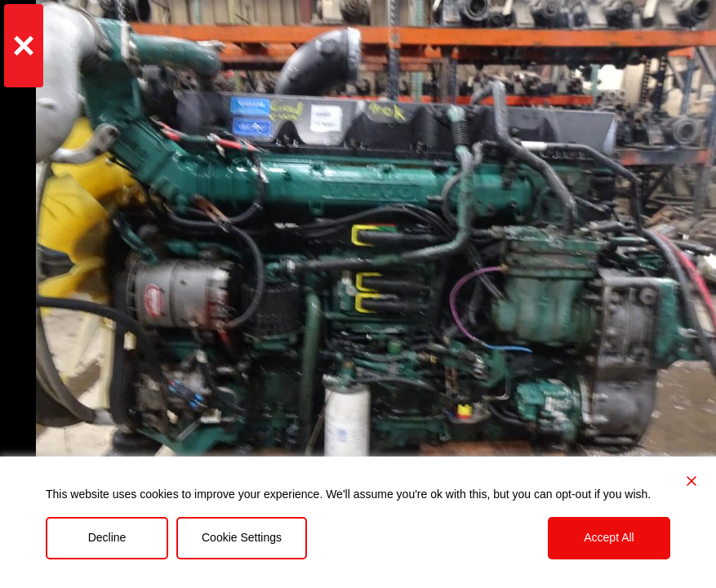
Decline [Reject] (107, 537)
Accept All (609, 537)
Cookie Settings (242, 537)
